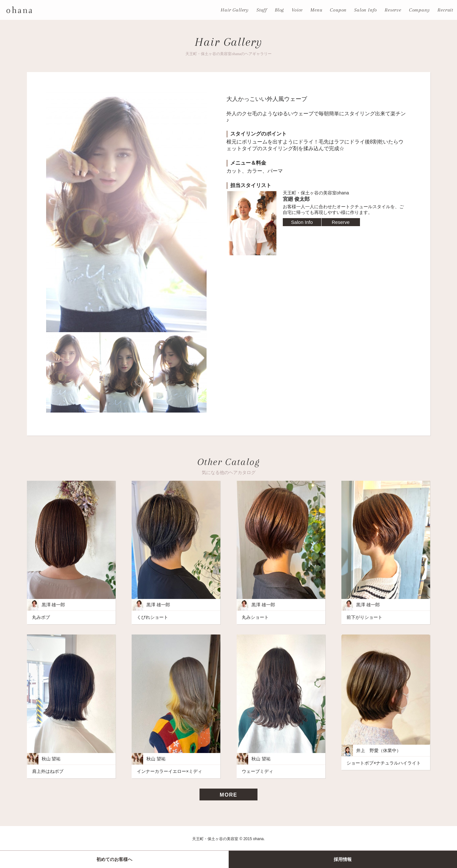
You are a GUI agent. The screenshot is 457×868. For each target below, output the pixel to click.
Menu (316, 10)
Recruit (445, 10)
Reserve (393, 10)
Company (420, 10)
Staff (262, 10)
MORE (228, 795)
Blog (279, 10)
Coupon (338, 10)
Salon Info (366, 10)
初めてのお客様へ (114, 859)
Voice (297, 10)
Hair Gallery (235, 10)
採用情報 (343, 859)
